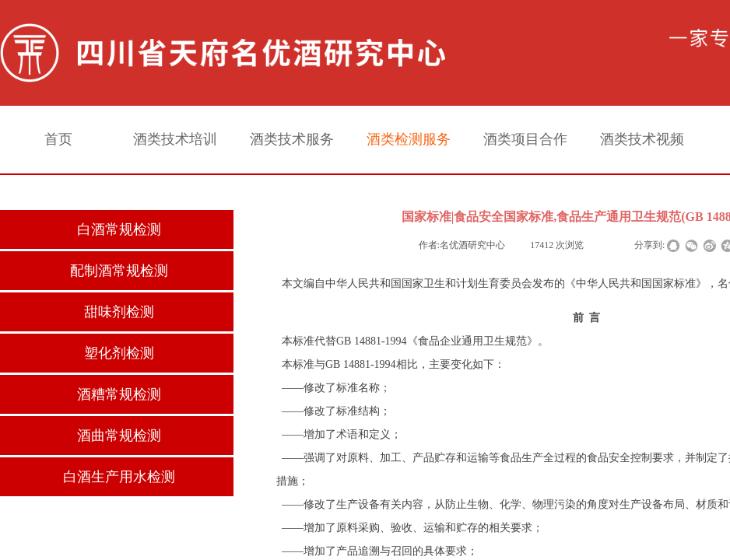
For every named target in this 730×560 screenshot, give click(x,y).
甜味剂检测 (119, 312)
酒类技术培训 (175, 139)
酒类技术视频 (642, 139)
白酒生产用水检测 (119, 477)
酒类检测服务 (409, 139)
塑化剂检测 (119, 353)
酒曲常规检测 (119, 436)
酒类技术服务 (292, 139)
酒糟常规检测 (119, 394)
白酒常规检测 (119, 229)
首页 (58, 139)
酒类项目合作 (525, 139)
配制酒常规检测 (119, 271)
